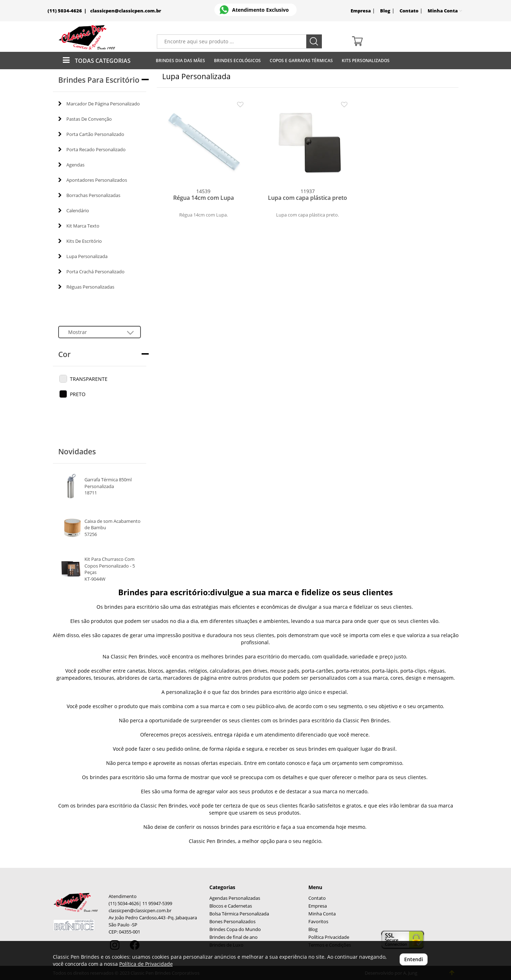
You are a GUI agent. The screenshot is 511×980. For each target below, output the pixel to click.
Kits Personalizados (366, 61)
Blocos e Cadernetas (231, 906)
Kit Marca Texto (79, 226)
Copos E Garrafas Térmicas (301, 61)
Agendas (71, 165)
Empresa (361, 11)
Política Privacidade (329, 937)
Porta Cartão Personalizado (91, 134)
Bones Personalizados (232, 922)
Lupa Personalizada (83, 256)
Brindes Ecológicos (237, 61)
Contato (409, 11)
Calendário (74, 210)
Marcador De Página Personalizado (99, 104)
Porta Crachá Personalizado (91, 272)
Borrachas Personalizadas (89, 195)
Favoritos (318, 922)
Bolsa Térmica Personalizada (239, 914)
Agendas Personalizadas (235, 898)
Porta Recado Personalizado (92, 149)
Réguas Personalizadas (86, 287)
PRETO (78, 394)
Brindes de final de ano (233, 937)
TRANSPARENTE (89, 379)
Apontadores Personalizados (93, 180)
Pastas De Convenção (85, 119)
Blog (385, 11)
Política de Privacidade (146, 964)
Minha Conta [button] (445, 11)
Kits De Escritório (80, 241)
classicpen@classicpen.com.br (126, 11)
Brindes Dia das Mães (180, 61)
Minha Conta (322, 914)
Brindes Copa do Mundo (235, 929)
